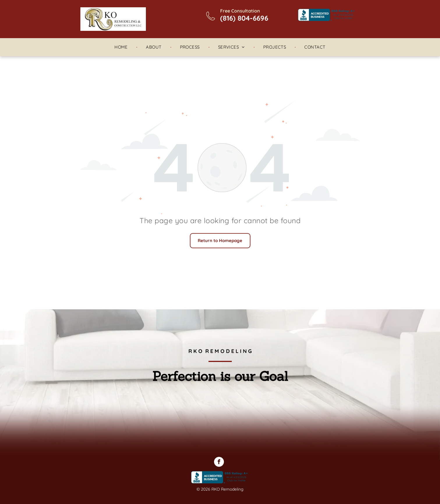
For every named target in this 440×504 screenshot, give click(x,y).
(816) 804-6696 (244, 18)
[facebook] (219, 463)
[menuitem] (121, 47)
